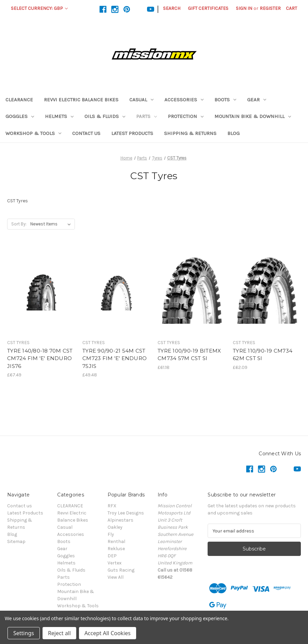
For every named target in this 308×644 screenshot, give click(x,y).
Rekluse (116, 549)
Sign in (244, 8)
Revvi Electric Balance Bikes (81, 100)
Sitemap (16, 541)
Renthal (116, 541)
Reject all (59, 633)
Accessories (184, 100)
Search (172, 8)
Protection (186, 116)
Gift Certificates (208, 8)
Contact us (86, 133)
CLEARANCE (19, 100)
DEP (112, 556)
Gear (257, 100)
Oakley (115, 527)
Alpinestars (120, 520)
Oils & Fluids (105, 116)
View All (116, 577)
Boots (225, 100)
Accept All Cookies (108, 633)
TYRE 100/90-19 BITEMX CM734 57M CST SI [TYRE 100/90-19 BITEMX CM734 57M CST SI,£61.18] (189, 355)
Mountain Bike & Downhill (253, 116)
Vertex (115, 563)
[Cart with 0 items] (291, 8)
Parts (147, 116)
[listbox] (52, 224)
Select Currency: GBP (39, 8)
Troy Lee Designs (126, 513)
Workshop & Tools (33, 133)
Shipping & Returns (190, 133)
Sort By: (19, 224)
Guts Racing (121, 570)
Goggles (20, 116)
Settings (24, 633)
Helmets (59, 116)
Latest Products (132, 133)
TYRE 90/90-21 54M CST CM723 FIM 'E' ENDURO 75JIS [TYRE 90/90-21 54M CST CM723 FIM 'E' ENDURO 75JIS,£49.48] (115, 358)
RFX (112, 506)
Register (270, 8)
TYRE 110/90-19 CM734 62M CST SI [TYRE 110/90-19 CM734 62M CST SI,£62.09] (263, 355)
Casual (141, 100)
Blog (233, 133)
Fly (111, 534)
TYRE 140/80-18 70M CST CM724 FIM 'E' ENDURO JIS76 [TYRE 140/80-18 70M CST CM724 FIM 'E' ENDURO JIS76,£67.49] (40, 358)
